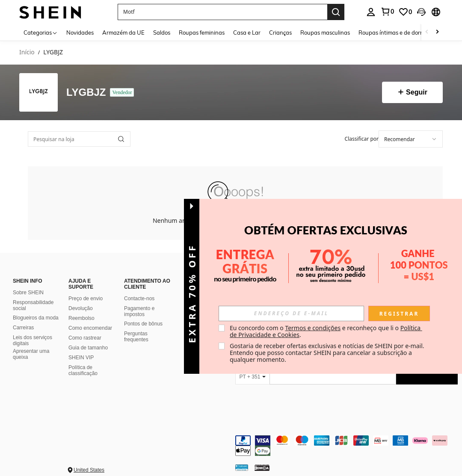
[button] (222, 12)
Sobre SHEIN (28, 293)
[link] (387, 12)
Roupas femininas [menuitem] (202, 33)
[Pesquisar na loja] (79, 139)
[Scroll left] (427, 32)
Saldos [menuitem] (162, 33)
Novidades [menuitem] (80, 33)
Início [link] (27, 52)
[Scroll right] (437, 32)
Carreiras (23, 328)
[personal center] (371, 12)
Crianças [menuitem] (280, 33)
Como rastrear (85, 338)
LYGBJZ (86, 92)
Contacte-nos (139, 299)
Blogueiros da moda (36, 318)
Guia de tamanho (88, 348)
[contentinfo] (346, 446)
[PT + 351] (252, 377)
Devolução (81, 308)
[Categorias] (41, 32)
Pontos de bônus (143, 324)
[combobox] (411, 139)
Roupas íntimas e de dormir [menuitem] (393, 33)
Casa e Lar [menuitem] (247, 33)
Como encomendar (90, 328)
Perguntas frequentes (136, 337)
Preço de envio (86, 299)
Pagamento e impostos (139, 311)
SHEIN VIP (81, 358)
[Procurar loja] (121, 139)
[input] (291, 313)
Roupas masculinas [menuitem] (325, 33)
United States (89, 470)
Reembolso (81, 318)
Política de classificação (83, 370)
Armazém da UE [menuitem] (123, 33)
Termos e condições (313, 328)
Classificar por (362, 139)
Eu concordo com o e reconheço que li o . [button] (326, 331)
